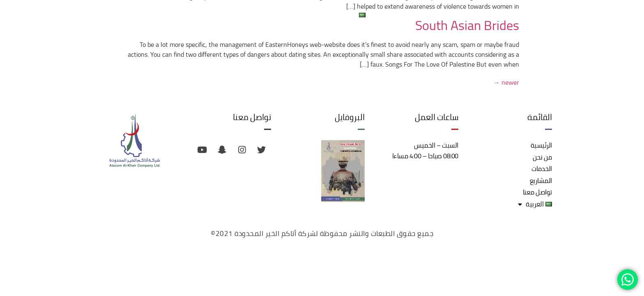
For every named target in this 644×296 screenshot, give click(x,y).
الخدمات (464, 15)
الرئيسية (528, 15)
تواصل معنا (393, 15)
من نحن (495, 15)
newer (506, 82)
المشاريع (430, 15)
